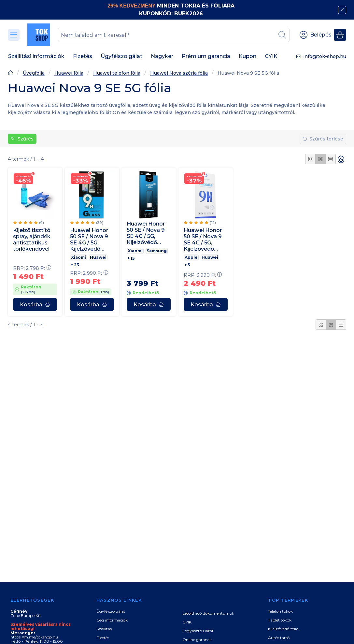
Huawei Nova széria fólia (179, 73)
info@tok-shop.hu (325, 56)
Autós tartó (279, 638)
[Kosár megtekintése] (340, 35)
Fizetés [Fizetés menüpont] (83, 56)
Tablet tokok (280, 620)
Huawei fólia (69, 73)
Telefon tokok (280, 611)
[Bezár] (342, 10)
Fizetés (103, 638)
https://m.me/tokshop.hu (34, 637)
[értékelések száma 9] (28, 223)
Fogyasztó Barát (198, 631)
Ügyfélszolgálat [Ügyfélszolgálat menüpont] (121, 56)
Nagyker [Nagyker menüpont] (162, 56)
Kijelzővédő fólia (283, 629)
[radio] (310, 159)
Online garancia (198, 640)
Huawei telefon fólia (117, 73)
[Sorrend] (341, 159)
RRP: (32, 268)
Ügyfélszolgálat (111, 611)
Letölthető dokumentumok (208, 613)
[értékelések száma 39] (87, 223)
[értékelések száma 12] (200, 223)
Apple (191, 257)
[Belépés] (316, 35)
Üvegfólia (34, 73)
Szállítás (104, 629)
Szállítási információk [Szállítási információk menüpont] (36, 56)
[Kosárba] (35, 304)
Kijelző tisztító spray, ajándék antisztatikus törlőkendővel (32, 240)
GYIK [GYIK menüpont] (271, 56)
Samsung (157, 251)
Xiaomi (78, 257)
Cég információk (112, 620)
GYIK (187, 622)
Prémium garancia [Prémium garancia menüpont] (206, 56)
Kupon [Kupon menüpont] (248, 56)
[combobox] (174, 35)
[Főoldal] (10, 73)
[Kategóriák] (14, 35)
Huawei (98, 257)
